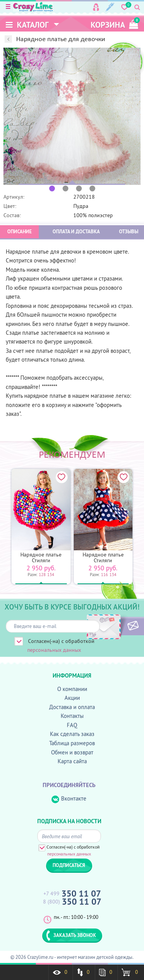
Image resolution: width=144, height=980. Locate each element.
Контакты (72, 716)
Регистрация (110, 7)
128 (42, 575)
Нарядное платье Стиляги (41, 557)
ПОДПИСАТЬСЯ (120, 626)
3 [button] (79, 189)
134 (51, 575)
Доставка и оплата (72, 707)
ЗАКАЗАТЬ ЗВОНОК (71, 935)
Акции (72, 698)
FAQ (72, 725)
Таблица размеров (72, 743)
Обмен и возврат (72, 752)
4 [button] (92, 189)
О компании (72, 689)
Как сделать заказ (72, 734)
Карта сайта (72, 761)
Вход (96, 7)
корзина (114, 24)
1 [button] (52, 189)
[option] (72, 116)
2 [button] (65, 189)
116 (104, 575)
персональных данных (54, 650)
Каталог (27, 25)
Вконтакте (69, 799)
